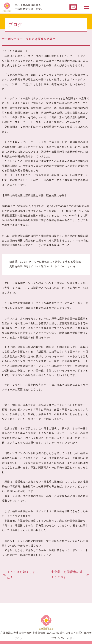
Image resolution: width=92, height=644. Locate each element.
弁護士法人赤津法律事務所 (16, 633)
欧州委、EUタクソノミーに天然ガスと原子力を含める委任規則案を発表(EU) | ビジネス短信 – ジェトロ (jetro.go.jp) (45, 264)
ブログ (18, 638)
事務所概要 (39, 633)
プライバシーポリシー (64, 638)
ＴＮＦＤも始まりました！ (23, 575)
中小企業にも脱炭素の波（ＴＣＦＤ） (65, 575)
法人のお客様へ (56, 633)
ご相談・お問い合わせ (79, 633)
